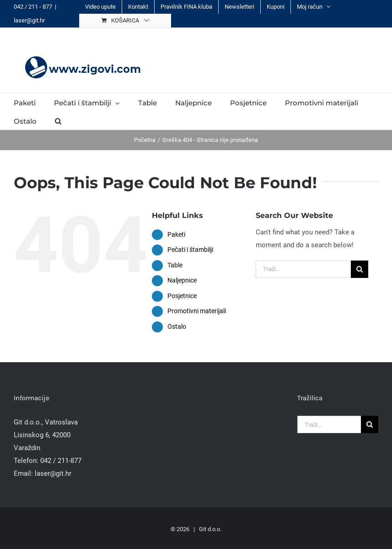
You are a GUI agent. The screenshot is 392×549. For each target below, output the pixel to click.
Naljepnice (182, 280)
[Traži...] (303, 269)
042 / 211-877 (61, 461)
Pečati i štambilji (190, 250)
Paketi (176, 234)
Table (175, 265)
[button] (58, 120)
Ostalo (177, 326)
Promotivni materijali (197, 311)
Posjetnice (182, 296)
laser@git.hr (29, 20)
